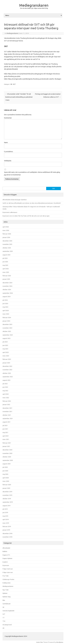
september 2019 (8, 502)
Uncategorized (7, 625)
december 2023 (7, 324)
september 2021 (8, 418)
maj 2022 (5, 391)
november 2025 (7, 244)
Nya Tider (6, 590)
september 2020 (8, 460)
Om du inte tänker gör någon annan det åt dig (34, 8)
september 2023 (8, 335)
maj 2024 (5, 307)
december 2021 (7, 408)
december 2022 (7, 366)
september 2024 (8, 293)
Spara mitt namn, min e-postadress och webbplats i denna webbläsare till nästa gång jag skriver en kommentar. (32, 173)
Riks (4, 600)
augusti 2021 (6, 422)
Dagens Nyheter (7, 558)
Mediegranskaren (34, 5)
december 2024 (7, 283)
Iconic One (40, 642)
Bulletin (5, 551)
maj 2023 (5, 349)
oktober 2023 (7, 331)
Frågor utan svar (8, 572)
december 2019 (7, 492)
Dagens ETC (6, 555)
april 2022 (6, 394)
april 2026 (6, 227)
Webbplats (8, 161)
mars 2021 (6, 439)
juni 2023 (5, 345)
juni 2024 (5, 304)
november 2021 (7, 411)
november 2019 (7, 495)
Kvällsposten (7, 583)
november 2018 (7, 537)
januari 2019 (6, 530)
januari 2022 (6, 404)
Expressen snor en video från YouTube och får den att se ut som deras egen (26, 216)
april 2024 (6, 310)
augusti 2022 (6, 380)
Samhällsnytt (7, 604)
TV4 (4, 621)
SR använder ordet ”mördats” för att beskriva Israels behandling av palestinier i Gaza (19, 97)
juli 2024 (5, 300)
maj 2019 (5, 516)
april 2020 (6, 478)
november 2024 (7, 286)
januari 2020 (6, 488)
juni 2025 (5, 262)
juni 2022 (5, 387)
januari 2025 (6, 279)
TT (4, 618)
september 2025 (8, 251)
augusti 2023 (6, 338)
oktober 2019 (7, 499)
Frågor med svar (8, 569)
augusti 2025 (6, 255)
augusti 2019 (6, 506)
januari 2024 (6, 321)
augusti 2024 (6, 297)
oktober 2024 (7, 290)
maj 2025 (5, 265)
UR (3, 628)
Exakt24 (5, 562)
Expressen (6, 565)
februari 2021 (7, 443)
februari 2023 (7, 359)
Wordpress (60, 642)
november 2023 (7, 328)
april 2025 (6, 269)
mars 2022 (6, 398)
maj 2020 (5, 474)
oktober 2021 (7, 415)
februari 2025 (7, 276)
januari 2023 (6, 363)
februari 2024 (7, 317)
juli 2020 (5, 467)
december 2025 (7, 241)
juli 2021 (5, 425)
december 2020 (7, 450)
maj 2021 (5, 432)
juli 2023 (5, 342)
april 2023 (6, 352)
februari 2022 (7, 401)
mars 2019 (6, 523)
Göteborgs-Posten (8, 579)
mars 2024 (6, 314)
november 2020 (7, 453)
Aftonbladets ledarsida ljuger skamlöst (15, 200)
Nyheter (5, 593)
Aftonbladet (6, 548)
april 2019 (6, 519)
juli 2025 (5, 258)
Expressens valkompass (10, 212)
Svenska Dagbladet (8, 611)
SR (11, 84)
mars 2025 (6, 272)
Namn (6, 143)
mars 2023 (6, 356)
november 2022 (7, 370)
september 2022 (8, 377)
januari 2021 (6, 446)
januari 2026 (6, 237)
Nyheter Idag (7, 597)
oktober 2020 (7, 457)
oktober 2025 (7, 248)
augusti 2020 (6, 464)
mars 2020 (6, 481)
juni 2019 (5, 512)
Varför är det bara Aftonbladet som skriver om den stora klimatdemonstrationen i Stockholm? (32, 203)
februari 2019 (7, 526)
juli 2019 (5, 509)
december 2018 (7, 533)
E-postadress (9, 152)
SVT (14, 84)
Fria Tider (6, 576)
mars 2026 (6, 230)
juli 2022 (5, 384)
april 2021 (6, 436)
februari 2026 (7, 234)
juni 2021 (5, 429)
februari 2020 (7, 485)
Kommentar (8, 118)
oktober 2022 (7, 373)
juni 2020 (5, 471)
